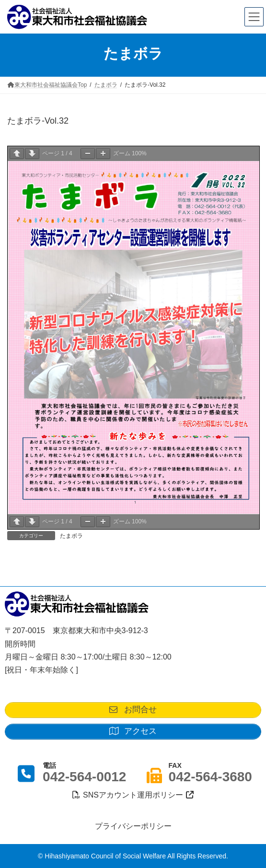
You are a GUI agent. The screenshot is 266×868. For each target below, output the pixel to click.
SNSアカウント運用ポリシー (133, 795)
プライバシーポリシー (133, 826)
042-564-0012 (84, 777)
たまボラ (71, 536)
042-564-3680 (210, 777)
